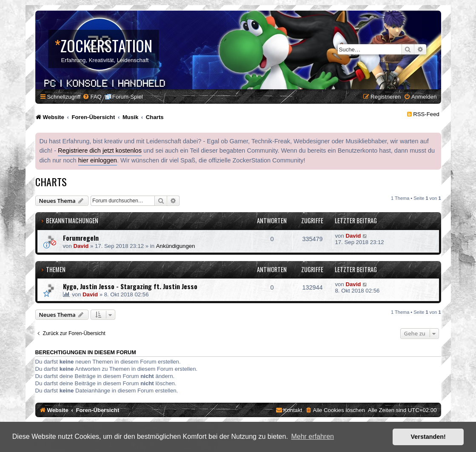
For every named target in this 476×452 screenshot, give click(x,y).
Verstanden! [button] (428, 437)
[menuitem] (92, 97)
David (81, 246)
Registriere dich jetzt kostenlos (100, 151)
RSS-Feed (426, 114)
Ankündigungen (176, 246)
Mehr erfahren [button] (312, 436)
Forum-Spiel (128, 97)
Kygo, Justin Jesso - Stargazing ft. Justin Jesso (130, 286)
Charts (51, 182)
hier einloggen (98, 160)
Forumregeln (81, 238)
